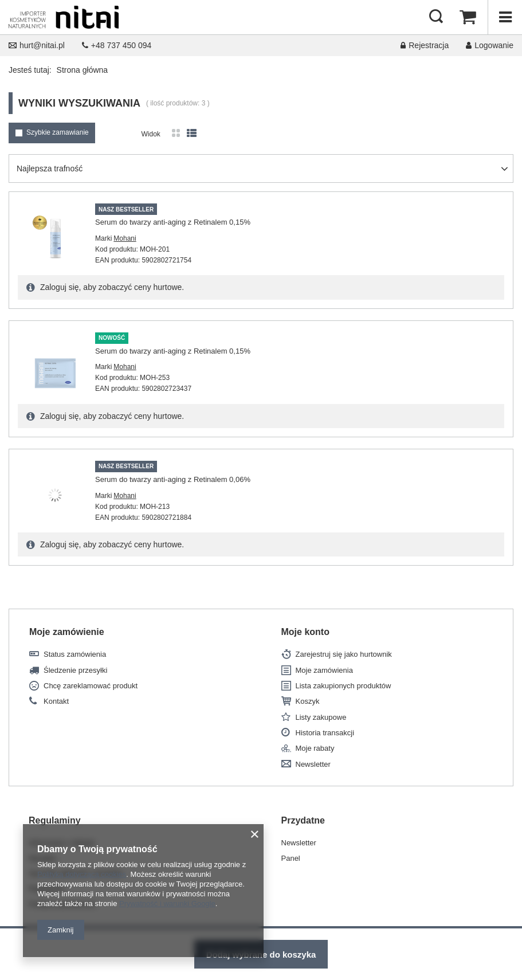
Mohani (125, 238)
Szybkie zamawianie (58, 132)
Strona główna (83, 70)
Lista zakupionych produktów (344, 686)
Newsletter (313, 764)
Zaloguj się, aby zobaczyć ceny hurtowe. (111, 287)
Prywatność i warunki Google (167, 903)
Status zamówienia (75, 654)
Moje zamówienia (324, 670)
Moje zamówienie (67, 632)
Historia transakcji (325, 733)
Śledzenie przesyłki (75, 670)
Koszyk (308, 701)
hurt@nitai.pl (37, 45)
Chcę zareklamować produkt (91, 686)
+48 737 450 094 (117, 45)
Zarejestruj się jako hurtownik (344, 654)
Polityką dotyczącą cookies (82, 874)
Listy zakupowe (321, 717)
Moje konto (305, 632)
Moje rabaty (315, 748)
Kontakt (56, 701)
